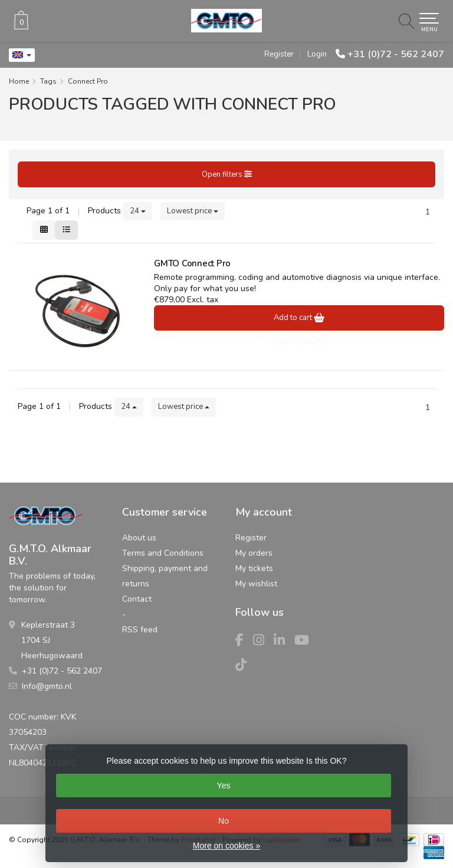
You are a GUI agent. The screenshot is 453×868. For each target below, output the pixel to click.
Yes (224, 786)
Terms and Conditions (163, 553)
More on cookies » (226, 846)
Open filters (227, 174)
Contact (137, 599)
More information (299, 342)
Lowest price (193, 211)
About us (139, 538)
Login (317, 54)
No (224, 821)
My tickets (254, 568)
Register (279, 54)
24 (138, 211)
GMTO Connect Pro (192, 263)
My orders (254, 553)
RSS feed (140, 630)
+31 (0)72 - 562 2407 (396, 54)
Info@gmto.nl (47, 686)
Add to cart (299, 318)
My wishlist (256, 584)
